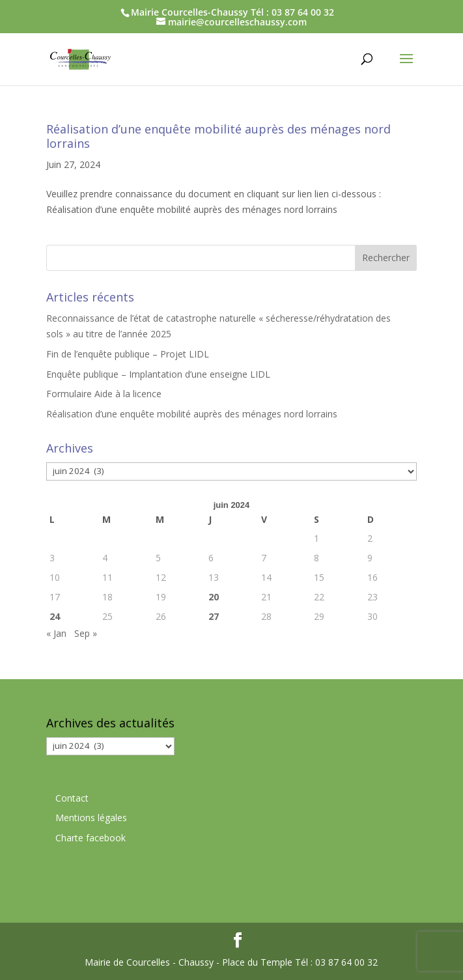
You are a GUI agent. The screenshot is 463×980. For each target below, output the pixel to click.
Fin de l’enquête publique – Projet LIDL (128, 354)
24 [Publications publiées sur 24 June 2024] (55, 616)
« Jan (56, 633)
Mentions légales (91, 818)
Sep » (86, 633)
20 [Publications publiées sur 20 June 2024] (214, 597)
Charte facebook (91, 838)
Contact (72, 798)
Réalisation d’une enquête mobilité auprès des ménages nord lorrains (218, 136)
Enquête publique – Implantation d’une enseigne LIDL (158, 374)
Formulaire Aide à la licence (104, 394)
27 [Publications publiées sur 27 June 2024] (214, 616)
